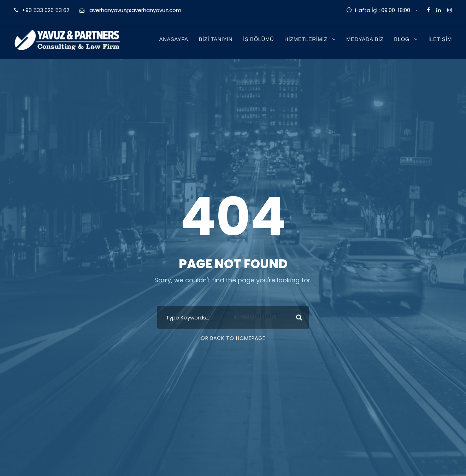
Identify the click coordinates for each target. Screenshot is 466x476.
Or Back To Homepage (233, 338)
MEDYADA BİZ (365, 39)
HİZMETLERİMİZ (306, 39)
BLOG (402, 39)
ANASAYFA (173, 39)
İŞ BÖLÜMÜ (258, 39)
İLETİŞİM (440, 39)
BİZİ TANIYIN (216, 39)
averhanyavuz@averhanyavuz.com (135, 10)
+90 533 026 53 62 (46, 10)
